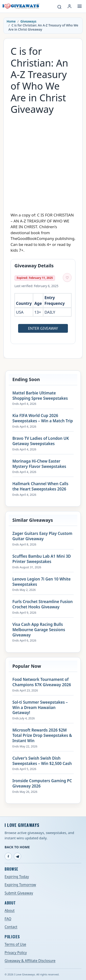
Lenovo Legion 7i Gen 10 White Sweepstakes (42, 582)
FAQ (8, 919)
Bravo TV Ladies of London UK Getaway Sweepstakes (41, 441)
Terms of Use (15, 944)
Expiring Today (17, 877)
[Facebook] (8, 856)
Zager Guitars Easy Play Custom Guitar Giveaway (42, 536)
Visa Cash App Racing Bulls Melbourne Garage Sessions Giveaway (39, 630)
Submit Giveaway (19, 893)
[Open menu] (80, 6)
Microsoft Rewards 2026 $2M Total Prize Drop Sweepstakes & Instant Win (42, 735)
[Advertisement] (43, 161)
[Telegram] (17, 856)
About (10, 911)
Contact (11, 927)
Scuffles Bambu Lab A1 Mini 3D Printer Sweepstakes (42, 559)
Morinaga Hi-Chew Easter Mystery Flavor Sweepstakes (39, 464)
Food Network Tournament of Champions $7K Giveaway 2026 (42, 682)
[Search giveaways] (59, 7)
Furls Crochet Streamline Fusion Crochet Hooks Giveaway (43, 604)
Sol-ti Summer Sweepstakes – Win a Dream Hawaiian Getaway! (40, 708)
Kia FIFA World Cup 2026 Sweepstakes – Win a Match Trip (43, 418)
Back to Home (17, 847)
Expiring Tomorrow (20, 885)
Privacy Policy (16, 953)
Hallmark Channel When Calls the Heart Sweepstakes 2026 (40, 486)
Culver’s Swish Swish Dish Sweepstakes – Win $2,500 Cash (42, 761)
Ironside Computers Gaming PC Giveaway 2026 (42, 783)
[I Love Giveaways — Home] (21, 6)
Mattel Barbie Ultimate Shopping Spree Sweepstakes (40, 396)
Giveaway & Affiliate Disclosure (30, 961)
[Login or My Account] (69, 6)
